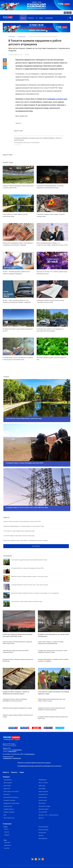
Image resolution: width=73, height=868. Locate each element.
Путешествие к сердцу (44, 796)
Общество (18, 123)
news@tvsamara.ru (17, 740)
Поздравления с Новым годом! (11, 793)
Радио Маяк (7, 833)
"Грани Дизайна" (8, 770)
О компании (49, 18)
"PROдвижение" (43, 770)
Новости (23, 18)
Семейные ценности (9, 799)
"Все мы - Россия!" (43, 773)
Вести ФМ (7, 838)
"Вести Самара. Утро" (9, 808)
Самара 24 (7, 825)
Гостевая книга (42, 823)
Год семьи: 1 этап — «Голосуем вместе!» (49, 805)
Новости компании (43, 820)
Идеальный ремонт (44, 799)
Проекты (14, 762)
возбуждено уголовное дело (58, 99)
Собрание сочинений (9, 802)
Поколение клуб (8, 796)
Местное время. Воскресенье (11, 787)
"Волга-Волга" (42, 793)
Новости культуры (43, 782)
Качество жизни (43, 790)
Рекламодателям (43, 829)
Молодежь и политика (9, 790)
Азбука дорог (42, 776)
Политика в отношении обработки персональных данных (34, 753)
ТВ (37, 18)
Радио (41, 18)
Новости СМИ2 (8, 155)
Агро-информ (42, 779)
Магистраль (7, 785)
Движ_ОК (41, 808)
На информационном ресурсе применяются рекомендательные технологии (39, 756)
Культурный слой (43, 785)
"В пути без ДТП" (43, 802)
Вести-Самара (7, 776)
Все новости (36, 536)
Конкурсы (31, 18)
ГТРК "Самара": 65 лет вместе (11, 782)
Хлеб (5, 805)
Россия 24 (7, 822)
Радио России (8, 835)
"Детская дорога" (8, 773)
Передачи (6, 767)
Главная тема (7, 779)
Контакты (41, 826)
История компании (43, 817)
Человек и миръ (43, 787)
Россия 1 (6, 819)
